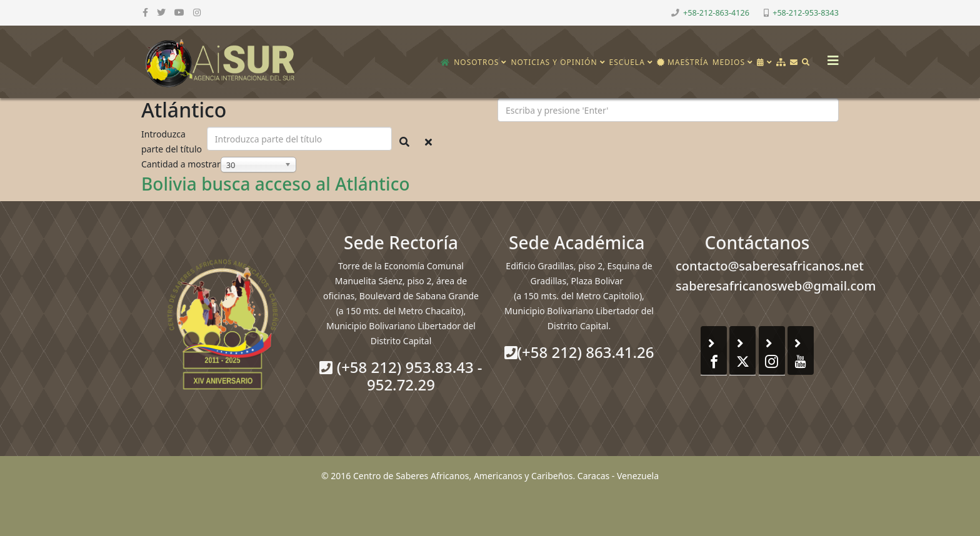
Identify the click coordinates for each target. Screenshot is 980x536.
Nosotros (476, 62)
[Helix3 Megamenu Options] (830, 57)
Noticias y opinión (554, 62)
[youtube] (179, 12)
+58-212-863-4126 (716, 13)
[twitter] (161, 12)
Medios (729, 62)
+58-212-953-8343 (806, 13)
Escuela (627, 62)
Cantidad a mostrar (181, 164)
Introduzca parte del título (173, 141)
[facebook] (145, 12)
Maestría (683, 62)
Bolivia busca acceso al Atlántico (276, 184)
